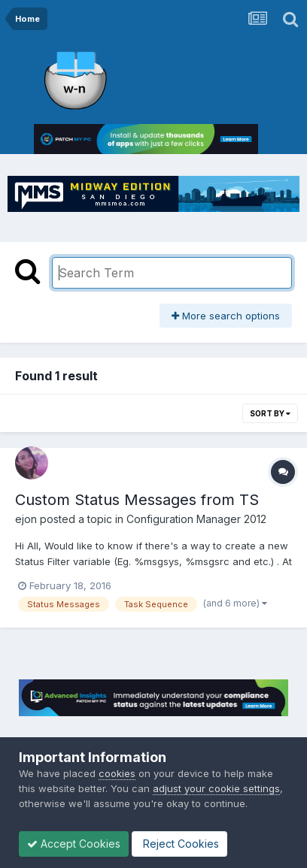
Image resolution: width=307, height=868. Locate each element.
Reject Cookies (179, 844)
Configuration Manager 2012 (196, 519)
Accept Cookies (74, 844)
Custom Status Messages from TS (137, 500)
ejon (26, 519)
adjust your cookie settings (216, 788)
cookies (117, 773)
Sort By (270, 413)
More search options (226, 316)
